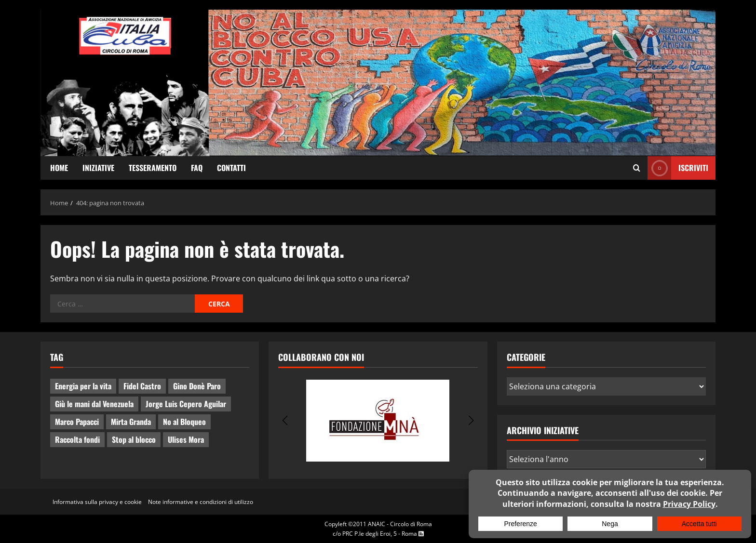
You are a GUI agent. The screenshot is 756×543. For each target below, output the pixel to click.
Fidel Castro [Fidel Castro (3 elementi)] (142, 386)
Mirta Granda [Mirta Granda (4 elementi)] (131, 422)
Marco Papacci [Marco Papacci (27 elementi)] (77, 422)
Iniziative (98, 168)
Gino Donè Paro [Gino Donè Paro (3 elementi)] (197, 386)
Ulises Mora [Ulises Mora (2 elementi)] (186, 439)
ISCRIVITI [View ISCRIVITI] (678, 168)
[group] (378, 421)
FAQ (197, 168)
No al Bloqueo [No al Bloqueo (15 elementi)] (184, 422)
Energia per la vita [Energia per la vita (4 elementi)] (83, 386)
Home (59, 168)
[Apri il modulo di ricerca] (637, 168)
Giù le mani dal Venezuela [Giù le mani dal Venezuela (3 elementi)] (94, 404)
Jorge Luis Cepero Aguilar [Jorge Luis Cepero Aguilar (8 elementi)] (186, 404)
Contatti (231, 168)
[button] (285, 421)
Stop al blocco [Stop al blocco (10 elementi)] (134, 439)
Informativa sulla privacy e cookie (97, 502)
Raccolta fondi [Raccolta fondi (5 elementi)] (77, 439)
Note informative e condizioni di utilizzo (201, 502)
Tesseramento (153, 168)
